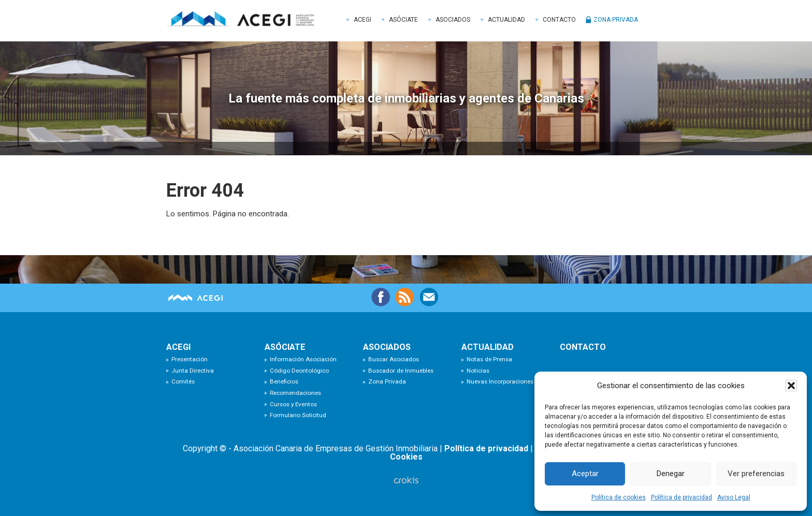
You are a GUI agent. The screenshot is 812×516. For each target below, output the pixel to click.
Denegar (671, 474)
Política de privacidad (682, 497)
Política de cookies (619, 497)
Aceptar (585, 474)
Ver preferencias (756, 474)
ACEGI (244, 21)
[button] (791, 386)
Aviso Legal (734, 497)
